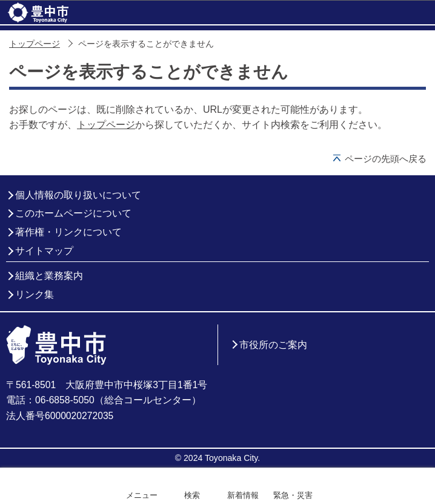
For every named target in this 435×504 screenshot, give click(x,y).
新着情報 (243, 495)
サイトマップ (44, 251)
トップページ (35, 44)
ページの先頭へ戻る (386, 159)
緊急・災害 (293, 495)
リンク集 (35, 294)
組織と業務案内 (49, 276)
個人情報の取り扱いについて (78, 195)
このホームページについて (73, 213)
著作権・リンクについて (68, 232)
